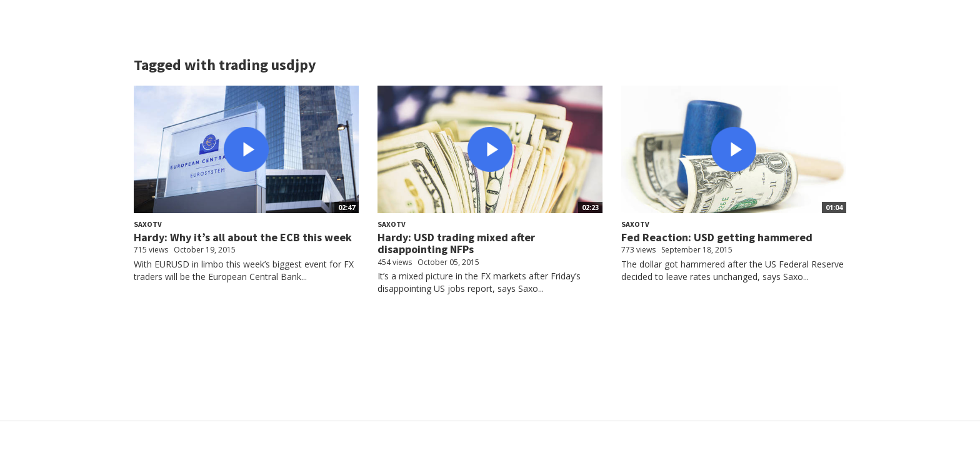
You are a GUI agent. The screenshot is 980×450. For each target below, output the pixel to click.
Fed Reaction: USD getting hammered (717, 237)
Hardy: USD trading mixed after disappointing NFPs (456, 243)
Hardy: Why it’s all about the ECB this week (243, 237)
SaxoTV (148, 224)
